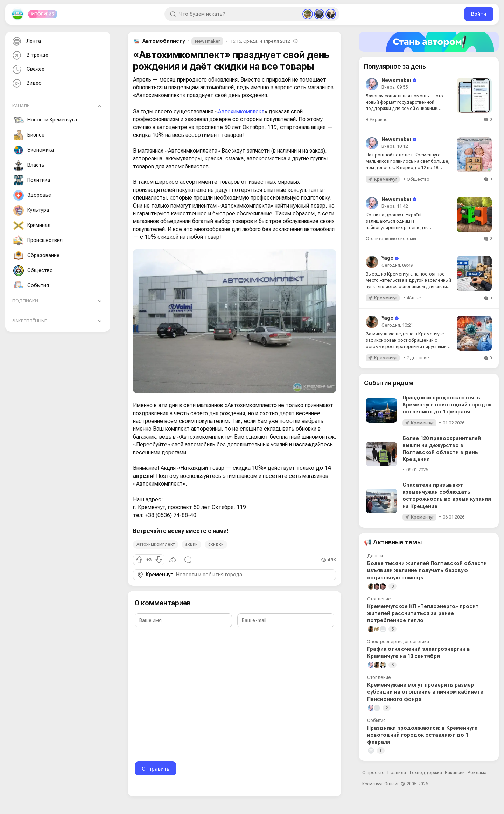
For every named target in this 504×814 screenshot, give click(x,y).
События (31, 286)
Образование (36, 256)
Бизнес (29, 135)
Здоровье (32, 195)
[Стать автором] (429, 42)
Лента (26, 41)
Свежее (28, 69)
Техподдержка (425, 773)
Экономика (34, 150)
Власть (29, 165)
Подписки (25, 301)
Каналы (21, 106)
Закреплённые (30, 321)
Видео (26, 84)
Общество (33, 271)
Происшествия (38, 241)
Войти (479, 14)
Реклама (477, 773)
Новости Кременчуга (45, 120)
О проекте (373, 773)
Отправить (156, 769)
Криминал (32, 225)
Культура (31, 210)
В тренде (30, 55)
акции (191, 544)
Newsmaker (207, 41)
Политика (32, 180)
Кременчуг (159, 575)
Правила (397, 773)
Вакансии (455, 773)
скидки (216, 544)
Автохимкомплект (241, 112)
